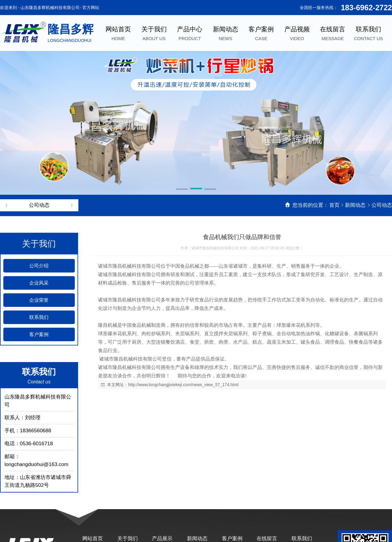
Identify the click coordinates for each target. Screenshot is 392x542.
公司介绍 (39, 266)
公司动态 (382, 205)
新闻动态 (356, 205)
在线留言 (267, 539)
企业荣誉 (39, 300)
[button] (182, 190)
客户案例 (39, 334)
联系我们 (39, 317)
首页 (334, 205)
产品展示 (162, 539)
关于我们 (128, 539)
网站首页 (93, 539)
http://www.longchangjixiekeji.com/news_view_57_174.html (183, 385)
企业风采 (39, 283)
